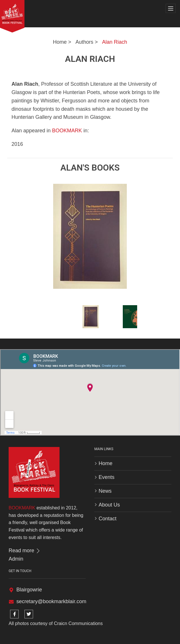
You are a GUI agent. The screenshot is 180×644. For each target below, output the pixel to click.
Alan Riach (115, 42)
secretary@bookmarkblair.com (51, 601)
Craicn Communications (78, 623)
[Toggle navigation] (171, 8)
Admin (16, 559)
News (105, 491)
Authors (84, 42)
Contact (108, 519)
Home (60, 42)
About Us (109, 505)
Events (107, 477)
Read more (25, 551)
